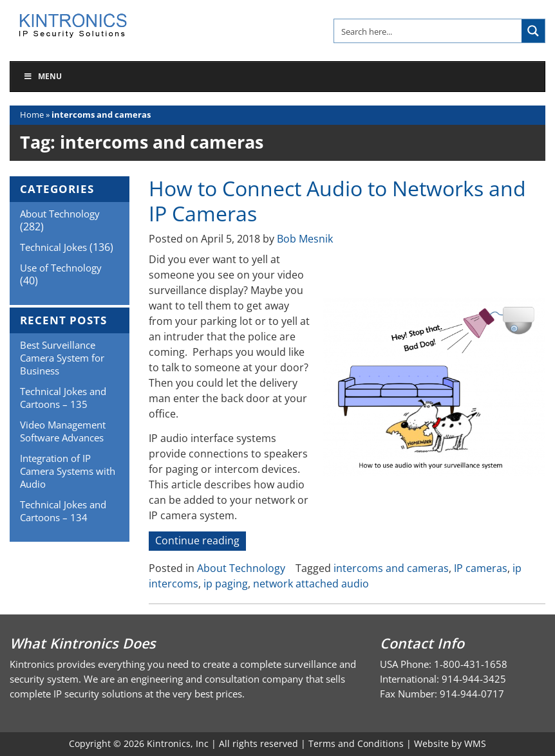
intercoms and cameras (391, 568)
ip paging (226, 584)
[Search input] (428, 31)
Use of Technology (61, 268)
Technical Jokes (53, 247)
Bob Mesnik (305, 239)
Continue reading (201, 541)
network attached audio (311, 584)
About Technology (241, 568)
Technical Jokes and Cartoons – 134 (63, 511)
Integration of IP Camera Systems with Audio (68, 471)
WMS (475, 743)
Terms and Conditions (356, 743)
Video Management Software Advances (63, 431)
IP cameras (481, 568)
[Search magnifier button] (533, 31)
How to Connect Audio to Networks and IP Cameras (337, 200)
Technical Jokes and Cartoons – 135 (63, 398)
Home (32, 115)
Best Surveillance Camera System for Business (62, 358)
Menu (42, 76)
